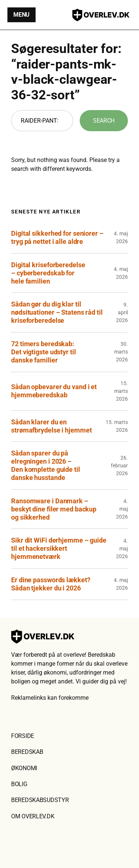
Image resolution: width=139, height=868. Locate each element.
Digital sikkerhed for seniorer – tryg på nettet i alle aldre (57, 237)
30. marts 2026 (121, 352)
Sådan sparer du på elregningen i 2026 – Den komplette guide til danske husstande (46, 465)
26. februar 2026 (119, 466)
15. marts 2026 (121, 391)
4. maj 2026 (122, 509)
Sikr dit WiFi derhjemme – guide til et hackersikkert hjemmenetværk (59, 548)
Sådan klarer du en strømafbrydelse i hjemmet (52, 426)
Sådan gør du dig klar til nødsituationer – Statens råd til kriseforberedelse (57, 312)
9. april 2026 (122, 312)
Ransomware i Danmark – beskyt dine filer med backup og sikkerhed (54, 509)
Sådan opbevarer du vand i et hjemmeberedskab (54, 391)
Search (104, 121)
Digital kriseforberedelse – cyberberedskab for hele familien (48, 273)
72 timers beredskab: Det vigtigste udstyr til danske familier (44, 352)
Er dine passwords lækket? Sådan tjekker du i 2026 (51, 584)
